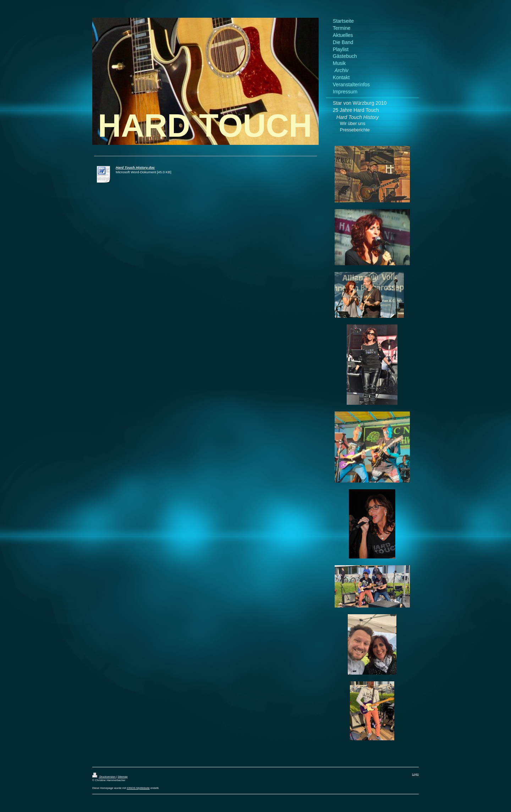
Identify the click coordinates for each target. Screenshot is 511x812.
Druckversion (104, 777)
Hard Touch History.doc (135, 167)
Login (415, 774)
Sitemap (122, 777)
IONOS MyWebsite (138, 788)
